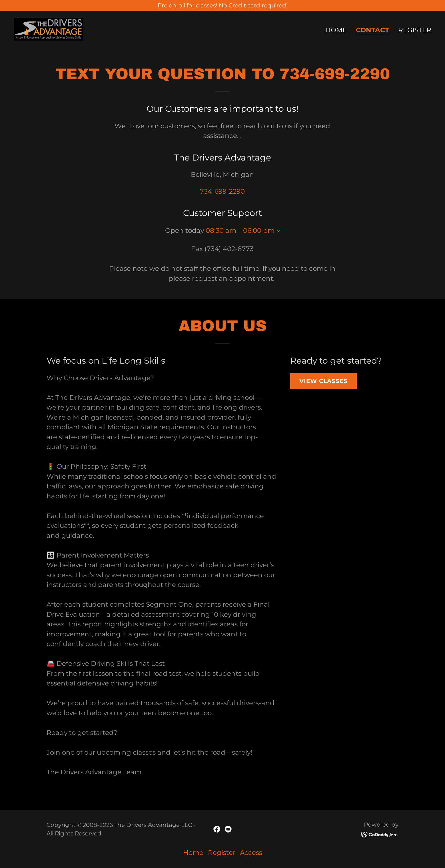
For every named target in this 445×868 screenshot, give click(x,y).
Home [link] (336, 30)
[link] (49, 29)
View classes (323, 381)
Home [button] (193, 853)
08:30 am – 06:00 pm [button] (240, 230)
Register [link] (415, 30)
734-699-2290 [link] (222, 191)
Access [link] (251, 853)
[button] (277, 231)
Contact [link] (372, 30)
